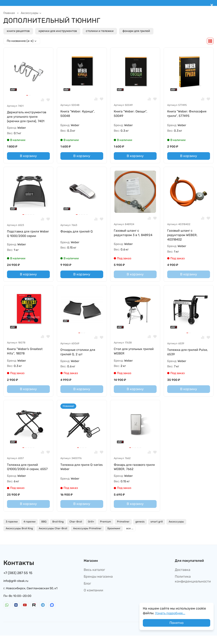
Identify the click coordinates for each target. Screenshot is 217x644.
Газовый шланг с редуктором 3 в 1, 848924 (135, 234)
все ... (130, 537)
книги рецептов (18, 31)
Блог (87, 592)
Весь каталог (94, 578)
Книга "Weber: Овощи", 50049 (132, 114)
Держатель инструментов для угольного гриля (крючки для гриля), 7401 (28, 117)
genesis (140, 530)
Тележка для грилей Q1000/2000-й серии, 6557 (25, 473)
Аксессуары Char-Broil (53, 537)
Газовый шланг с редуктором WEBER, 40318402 (184, 237)
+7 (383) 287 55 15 (18, 581)
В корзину (28, 157)
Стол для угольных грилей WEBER (129, 354)
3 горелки (12, 530)
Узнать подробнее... (171, 613)
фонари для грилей (136, 31)
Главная (9, 13)
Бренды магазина (98, 585)
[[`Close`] (212, 5)
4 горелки (29, 530)
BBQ (44, 530)
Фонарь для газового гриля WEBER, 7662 (131, 470)
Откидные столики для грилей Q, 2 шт (79, 355)
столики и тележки (100, 31)
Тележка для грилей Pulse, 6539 (184, 355)
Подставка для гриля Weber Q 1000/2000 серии (28, 235)
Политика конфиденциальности (193, 587)
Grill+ (91, 530)
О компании (93, 599)
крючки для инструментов (58, 31)
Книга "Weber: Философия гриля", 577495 (188, 114)
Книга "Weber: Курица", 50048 (79, 114)
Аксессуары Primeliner (87, 537)
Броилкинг (114, 537)
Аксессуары (31, 13)
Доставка (183, 578)
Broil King (58, 530)
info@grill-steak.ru (16, 589)
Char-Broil (76, 530)
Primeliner (123, 530)
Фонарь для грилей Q (78, 233)
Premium (106, 530)
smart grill (157, 530)
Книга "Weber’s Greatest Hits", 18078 (26, 354)
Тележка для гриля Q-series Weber (79, 470)
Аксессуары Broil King (19, 537)
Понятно (177, 623)
